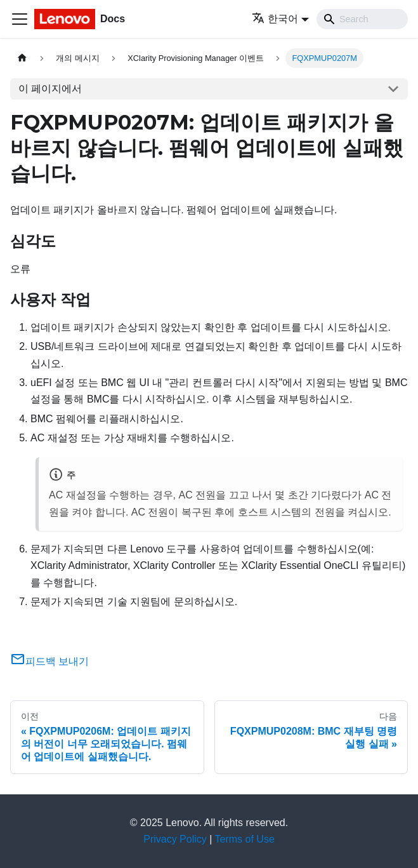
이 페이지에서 (50, 89)
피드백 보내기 (49, 661)
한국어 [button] (275, 19)
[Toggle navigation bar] (20, 19)
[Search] (362, 19)
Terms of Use (245, 839)
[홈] (22, 58)
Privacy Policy (175, 839)
